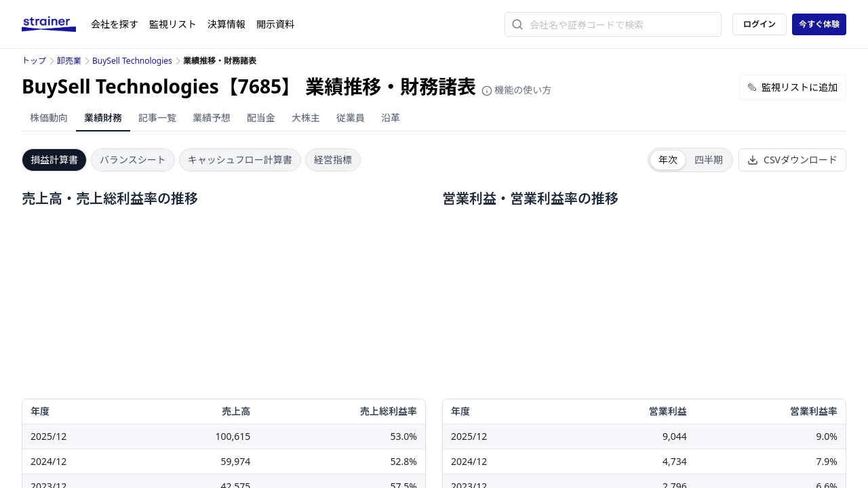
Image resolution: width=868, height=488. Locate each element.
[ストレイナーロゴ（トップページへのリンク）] (56, 24)
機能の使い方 (517, 90)
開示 (275, 24)
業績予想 (212, 118)
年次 (668, 160)
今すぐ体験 (819, 24)
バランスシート (133, 160)
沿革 (391, 118)
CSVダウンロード (792, 160)
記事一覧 (157, 118)
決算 (226, 24)
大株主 (306, 118)
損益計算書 (54, 160)
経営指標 (333, 160)
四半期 (709, 160)
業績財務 (103, 118)
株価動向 (49, 118)
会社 (115, 24)
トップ (34, 61)
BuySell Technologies (132, 61)
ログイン (759, 24)
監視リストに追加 (793, 87)
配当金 (261, 118)
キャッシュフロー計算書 (240, 160)
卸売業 (69, 61)
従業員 (351, 118)
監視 (173, 24)
